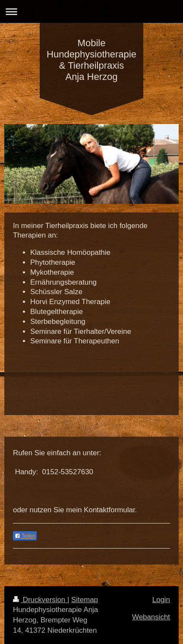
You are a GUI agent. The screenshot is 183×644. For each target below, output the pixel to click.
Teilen (25, 536)
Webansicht (151, 617)
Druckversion (40, 600)
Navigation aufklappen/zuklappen (91, 11)
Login (161, 600)
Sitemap (85, 600)
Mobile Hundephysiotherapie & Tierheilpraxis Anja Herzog (91, 60)
